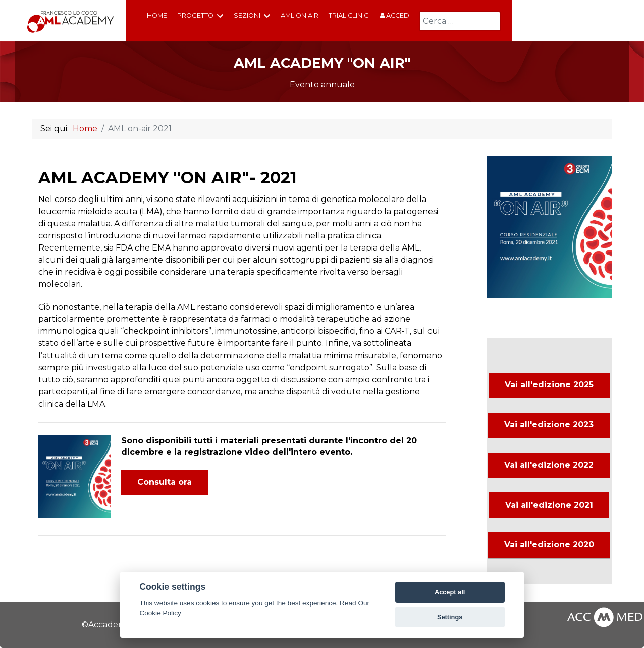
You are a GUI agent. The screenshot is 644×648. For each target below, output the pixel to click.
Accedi (395, 15)
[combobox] (460, 21)
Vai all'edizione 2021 (549, 505)
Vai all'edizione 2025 (549, 385)
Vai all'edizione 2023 (549, 425)
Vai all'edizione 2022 (549, 465)
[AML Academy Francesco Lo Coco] (71, 21)
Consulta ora (165, 482)
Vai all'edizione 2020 (549, 545)
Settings (450, 617)
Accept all (450, 592)
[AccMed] (605, 616)
